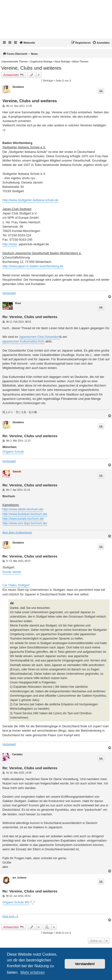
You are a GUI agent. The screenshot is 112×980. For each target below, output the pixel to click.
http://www (10, 244)
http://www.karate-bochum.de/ (23, 519)
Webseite (27, 42)
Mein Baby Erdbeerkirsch (17, 532)
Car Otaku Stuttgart (16, 585)
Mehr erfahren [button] (32, 972)
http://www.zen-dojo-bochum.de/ (25, 523)
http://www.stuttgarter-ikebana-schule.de (30, 200)
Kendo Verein (12, 572)
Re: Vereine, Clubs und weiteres (30, 317)
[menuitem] (101, 43)
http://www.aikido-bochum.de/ (23, 509)
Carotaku (17, 754)
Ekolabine (18, 87)
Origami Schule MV (16, 902)
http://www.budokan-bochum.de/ (25, 514)
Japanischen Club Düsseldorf (39, 337)
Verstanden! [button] (85, 964)
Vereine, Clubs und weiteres (31, 68)
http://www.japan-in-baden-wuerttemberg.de (33, 266)
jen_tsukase (19, 878)
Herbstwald (9, 293)
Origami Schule (13, 452)
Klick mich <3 (10, 916)
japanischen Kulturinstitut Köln (23, 341)
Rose (18, 303)
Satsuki (17, 472)
